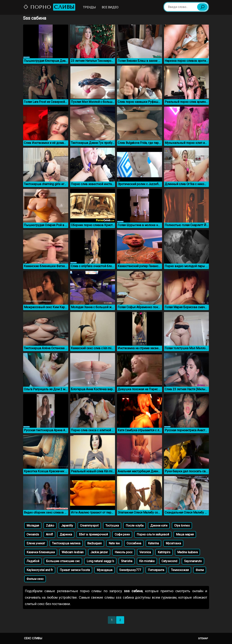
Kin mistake (147, 561)
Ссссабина (134, 543)
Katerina (153, 543)
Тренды (89, 7)
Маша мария (185, 534)
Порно (49, 7)
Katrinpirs (164, 552)
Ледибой (33, 561)
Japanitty (67, 526)
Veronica (145, 552)
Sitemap (203, 638)
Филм (200, 570)
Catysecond (169, 561)
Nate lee (114, 543)
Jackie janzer (99, 552)
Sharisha (127, 561)
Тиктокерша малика (66, 543)
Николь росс (124, 552)
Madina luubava (187, 552)
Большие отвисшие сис (63, 561)
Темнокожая (180, 570)
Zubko (50, 526)
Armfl (49, 534)
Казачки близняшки (41, 552)
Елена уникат (36, 543)
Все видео (110, 7)
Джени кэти (159, 526)
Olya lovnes (182, 526)
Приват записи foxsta (75, 570)
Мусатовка (173, 543)
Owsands (33, 534)
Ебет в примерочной (93, 534)
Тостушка (112, 526)
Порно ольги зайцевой (153, 534)
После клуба (135, 526)
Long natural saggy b (100, 561)
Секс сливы (33, 638)
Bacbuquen (94, 543)
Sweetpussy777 (130, 570)
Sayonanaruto (193, 561)
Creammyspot (89, 526)
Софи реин (122, 534)
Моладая (33, 526)
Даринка (66, 534)
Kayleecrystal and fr (40, 570)
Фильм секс (35, 579)
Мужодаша (105, 570)
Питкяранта (156, 570)
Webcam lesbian (73, 552)
